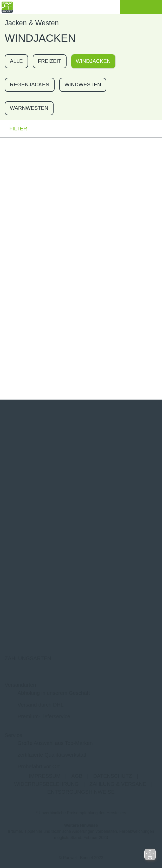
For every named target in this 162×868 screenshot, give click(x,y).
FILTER (14, 128)
